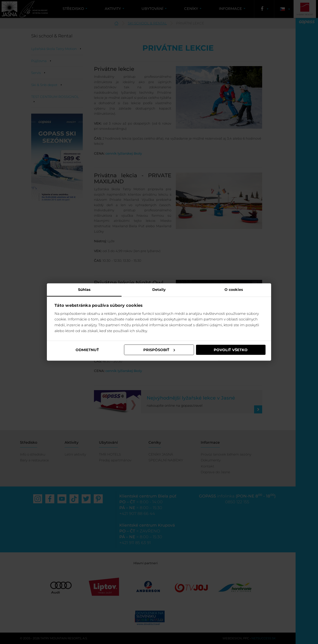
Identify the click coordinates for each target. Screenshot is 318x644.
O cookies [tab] (234, 290)
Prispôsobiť (159, 350)
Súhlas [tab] (84, 290)
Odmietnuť (87, 350)
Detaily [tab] (159, 290)
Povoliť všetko (231, 350)
